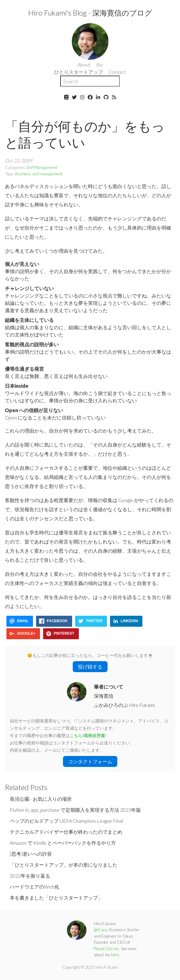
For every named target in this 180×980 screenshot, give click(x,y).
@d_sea (101, 930)
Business (22, 174)
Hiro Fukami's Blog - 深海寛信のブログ (90, 13)
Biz (99, 64)
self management (47, 174)
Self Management (42, 167)
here (115, 955)
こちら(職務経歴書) (88, 736)
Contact (117, 72)
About (84, 64)
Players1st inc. (107, 949)
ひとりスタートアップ (79, 72)
